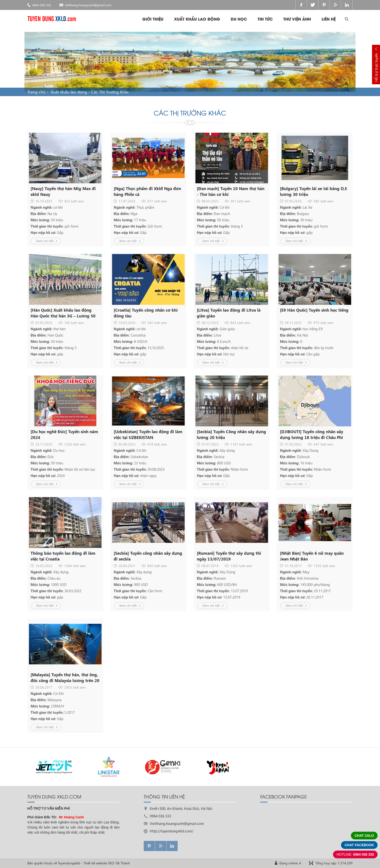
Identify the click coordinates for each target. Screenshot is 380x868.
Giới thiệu (153, 19)
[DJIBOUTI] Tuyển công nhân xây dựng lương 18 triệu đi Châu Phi (312, 434)
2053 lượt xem (75, 687)
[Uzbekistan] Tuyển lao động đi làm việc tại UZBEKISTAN (148, 434)
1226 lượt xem (75, 444)
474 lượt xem (157, 444)
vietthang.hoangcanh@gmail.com (88, 5)
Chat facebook (359, 845)
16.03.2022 (44, 566)
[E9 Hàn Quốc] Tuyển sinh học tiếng (314, 310)
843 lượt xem (240, 323)
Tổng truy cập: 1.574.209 (334, 863)
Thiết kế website (95, 863)
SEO (111, 863)
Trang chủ (36, 92)
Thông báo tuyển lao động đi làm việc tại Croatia (63, 556)
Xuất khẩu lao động (197, 19)
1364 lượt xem (75, 566)
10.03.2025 (127, 323)
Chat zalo (364, 836)
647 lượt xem (323, 444)
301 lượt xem (240, 201)
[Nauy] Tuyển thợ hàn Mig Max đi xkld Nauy (63, 191)
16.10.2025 (44, 201)
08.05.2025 (210, 201)
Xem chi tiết (45, 241)
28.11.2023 (293, 323)
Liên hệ (329, 19)
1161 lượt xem (241, 444)
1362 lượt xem (241, 566)
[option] (55, 767)
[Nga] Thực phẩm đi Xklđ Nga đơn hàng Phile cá (147, 191)
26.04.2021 (127, 566)
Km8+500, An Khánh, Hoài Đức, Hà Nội (181, 808)
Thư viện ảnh (297, 19)
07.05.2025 (293, 201)
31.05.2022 (293, 444)
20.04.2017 (44, 687)
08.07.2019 (210, 566)
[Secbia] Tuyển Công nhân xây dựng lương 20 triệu (231, 434)
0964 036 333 (42, 5)
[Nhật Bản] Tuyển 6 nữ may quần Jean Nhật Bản (312, 556)
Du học (239, 19)
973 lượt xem (323, 323)
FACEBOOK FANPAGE (284, 796)
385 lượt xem (323, 201)
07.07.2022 (210, 444)
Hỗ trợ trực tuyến (376, 67)
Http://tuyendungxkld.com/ (172, 831)
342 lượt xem (157, 323)
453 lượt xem (74, 201)
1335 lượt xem (324, 566)
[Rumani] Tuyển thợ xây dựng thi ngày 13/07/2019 (229, 556)
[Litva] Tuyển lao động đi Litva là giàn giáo (229, 313)
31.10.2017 (293, 566)
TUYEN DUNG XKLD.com (54, 796)
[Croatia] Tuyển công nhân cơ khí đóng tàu (146, 313)
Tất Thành (123, 863)
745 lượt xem (74, 323)
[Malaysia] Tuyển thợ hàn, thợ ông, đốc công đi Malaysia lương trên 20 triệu (65, 678)
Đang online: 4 (290, 863)
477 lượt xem (157, 201)
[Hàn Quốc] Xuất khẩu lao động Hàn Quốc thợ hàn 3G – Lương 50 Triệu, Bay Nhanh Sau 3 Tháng (63, 313)
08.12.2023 (210, 323)
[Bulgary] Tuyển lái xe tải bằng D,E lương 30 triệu (313, 191)
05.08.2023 (127, 444)
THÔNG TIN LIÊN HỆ (164, 796)
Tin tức (265, 19)
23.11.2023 (44, 444)
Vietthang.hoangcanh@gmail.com (177, 823)
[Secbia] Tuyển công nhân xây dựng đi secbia (148, 556)
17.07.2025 (127, 201)
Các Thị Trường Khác (110, 92)
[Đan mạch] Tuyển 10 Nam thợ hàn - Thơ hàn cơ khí (231, 191)
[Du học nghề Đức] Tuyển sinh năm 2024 (64, 434)
